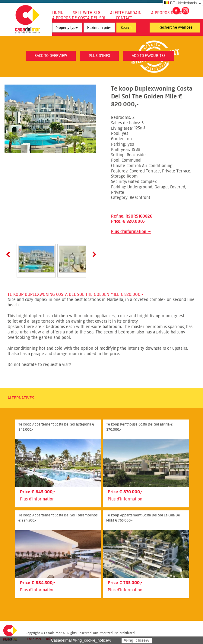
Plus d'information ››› (131, 232)
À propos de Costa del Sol (79, 18)
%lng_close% (136, 640)
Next (93, 254)
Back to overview (51, 56)
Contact (124, 18)
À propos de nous (169, 13)
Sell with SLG (87, 13)
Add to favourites (149, 56)
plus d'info (99, 56)
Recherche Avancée (175, 27)
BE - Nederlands (181, 3)
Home (58, 12)
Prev (9, 254)
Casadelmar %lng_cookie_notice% (81, 640)
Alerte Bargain (126, 13)
